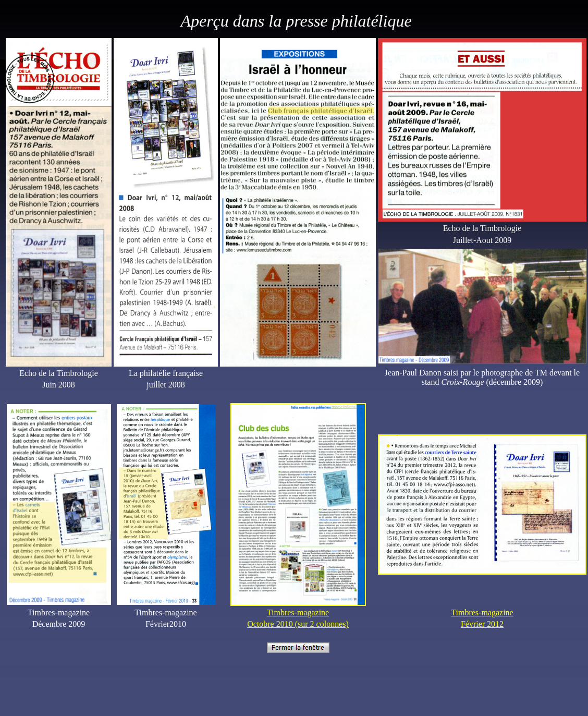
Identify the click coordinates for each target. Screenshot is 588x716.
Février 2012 (482, 624)
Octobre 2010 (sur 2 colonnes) (298, 624)
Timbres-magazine (298, 612)
